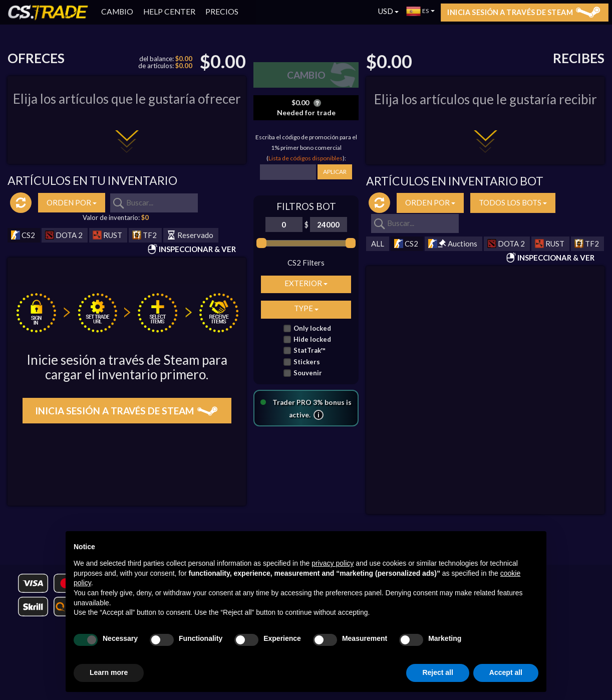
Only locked (312, 328)
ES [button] (421, 11)
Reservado (190, 235)
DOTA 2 (64, 235)
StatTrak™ (310, 351)
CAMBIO (117, 12)
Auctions (453, 244)
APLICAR (335, 172)
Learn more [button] (109, 672)
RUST (107, 235)
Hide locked (312, 339)
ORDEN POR (72, 202)
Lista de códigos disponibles (305, 158)
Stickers (307, 362)
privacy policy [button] (333, 563)
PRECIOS (222, 12)
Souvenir (308, 373)
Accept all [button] (506, 672)
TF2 (144, 235)
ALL (378, 244)
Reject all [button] (437, 672)
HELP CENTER (169, 12)
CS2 (23, 235)
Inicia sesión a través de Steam (524, 12)
